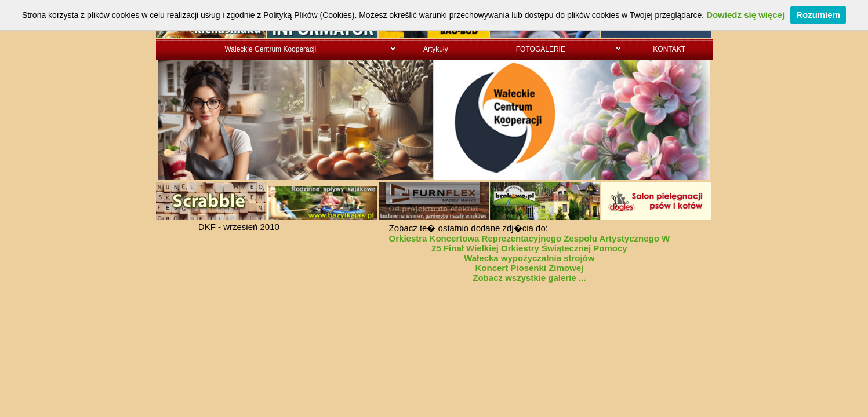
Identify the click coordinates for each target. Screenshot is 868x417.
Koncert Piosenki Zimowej (529, 268)
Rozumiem (818, 15)
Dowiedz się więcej (745, 15)
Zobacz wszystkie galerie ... (529, 278)
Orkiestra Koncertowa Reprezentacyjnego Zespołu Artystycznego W (530, 238)
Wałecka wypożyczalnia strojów (529, 258)
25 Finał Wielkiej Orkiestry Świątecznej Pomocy (529, 248)
